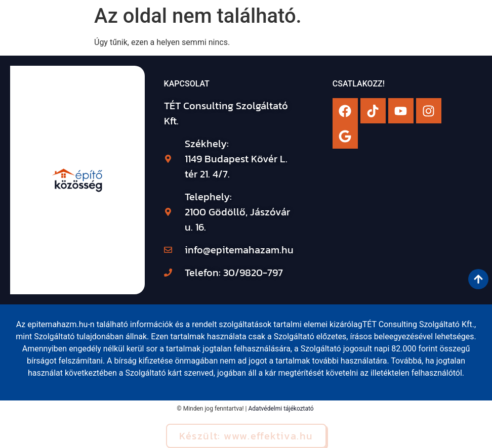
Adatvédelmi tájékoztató (281, 409)
